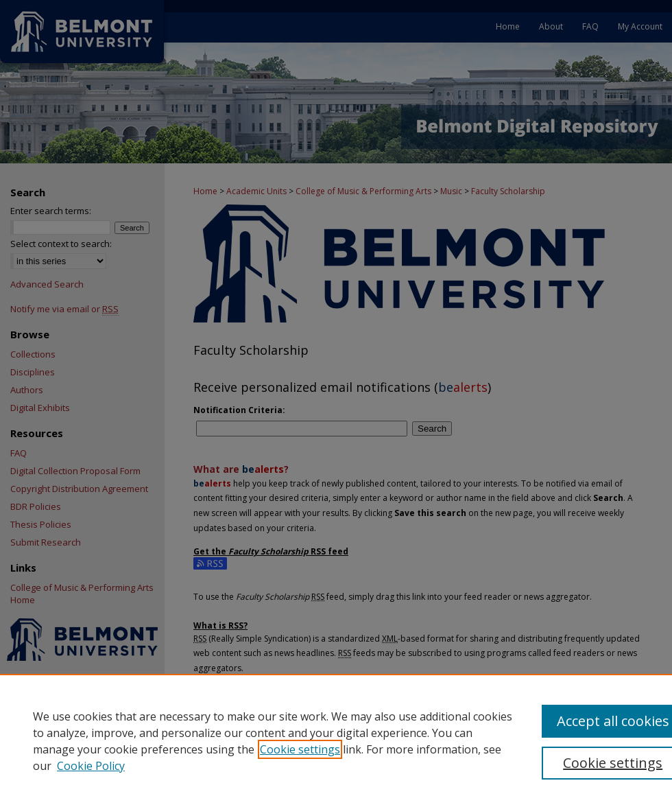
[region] (336, 740)
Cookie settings (300, 749)
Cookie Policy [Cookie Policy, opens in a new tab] (91, 766)
